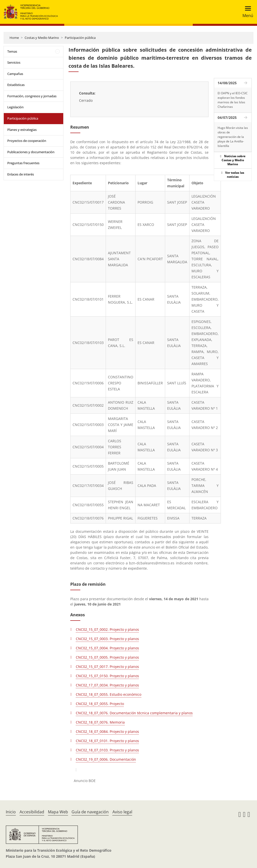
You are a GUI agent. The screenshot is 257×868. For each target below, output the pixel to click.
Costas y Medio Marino (42, 38)
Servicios (14, 62)
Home (14, 38)
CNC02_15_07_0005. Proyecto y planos (107, 657)
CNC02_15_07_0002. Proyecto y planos (107, 629)
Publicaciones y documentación (31, 152)
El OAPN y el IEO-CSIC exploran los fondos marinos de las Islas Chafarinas (233, 100)
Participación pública (80, 38)
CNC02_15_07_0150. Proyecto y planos (107, 676)
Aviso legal (122, 812)
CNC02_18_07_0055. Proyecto (100, 704)
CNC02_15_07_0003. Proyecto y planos (107, 639)
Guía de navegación (90, 812)
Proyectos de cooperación (27, 141)
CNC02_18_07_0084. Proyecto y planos (107, 731)
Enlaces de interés (21, 174)
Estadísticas (16, 85)
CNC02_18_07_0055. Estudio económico (109, 694)
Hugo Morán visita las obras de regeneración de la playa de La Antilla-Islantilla (233, 137)
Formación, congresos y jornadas (32, 96)
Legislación (15, 107)
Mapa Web (58, 812)
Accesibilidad (32, 812)
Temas (12, 51)
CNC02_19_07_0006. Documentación (106, 759)
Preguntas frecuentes (23, 163)
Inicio (11, 812)
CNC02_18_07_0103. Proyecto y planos (107, 750)
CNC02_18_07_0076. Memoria (100, 722)
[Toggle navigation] (246, 12)
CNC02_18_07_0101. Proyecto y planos (107, 741)
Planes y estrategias (22, 130)
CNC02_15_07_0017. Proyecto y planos (107, 667)
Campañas (15, 74)
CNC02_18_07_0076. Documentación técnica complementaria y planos (134, 713)
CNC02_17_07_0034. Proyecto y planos (107, 685)
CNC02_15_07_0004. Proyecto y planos (107, 648)
